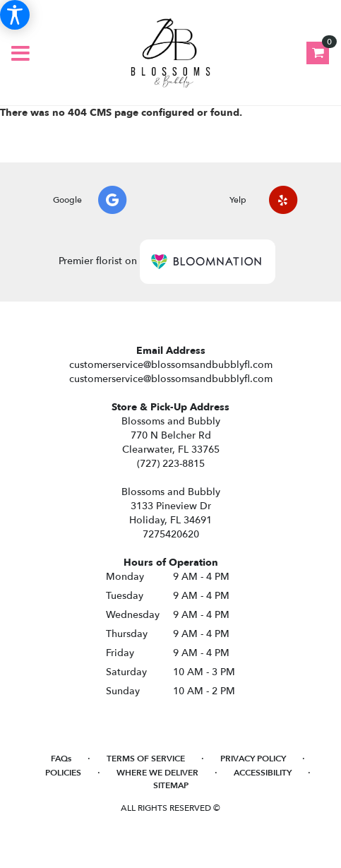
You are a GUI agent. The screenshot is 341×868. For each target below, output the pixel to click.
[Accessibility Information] (15, 15)
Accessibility (263, 773)
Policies (63, 773)
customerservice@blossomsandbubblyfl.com (171, 365)
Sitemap (171, 785)
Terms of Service (146, 759)
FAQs (61, 759)
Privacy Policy (253, 759)
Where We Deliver (157, 773)
